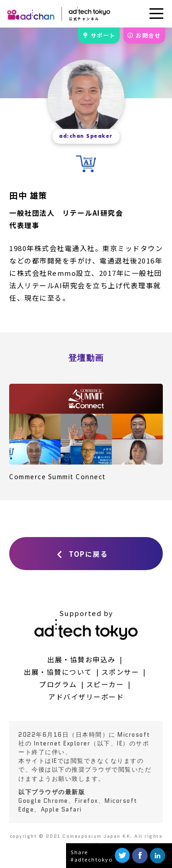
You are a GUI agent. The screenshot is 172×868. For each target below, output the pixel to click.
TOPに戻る (88, 554)
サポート (103, 35)
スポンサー (120, 672)
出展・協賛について (58, 672)
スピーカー (105, 684)
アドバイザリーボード (86, 697)
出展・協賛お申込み (81, 659)
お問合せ (148, 35)
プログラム (58, 684)
